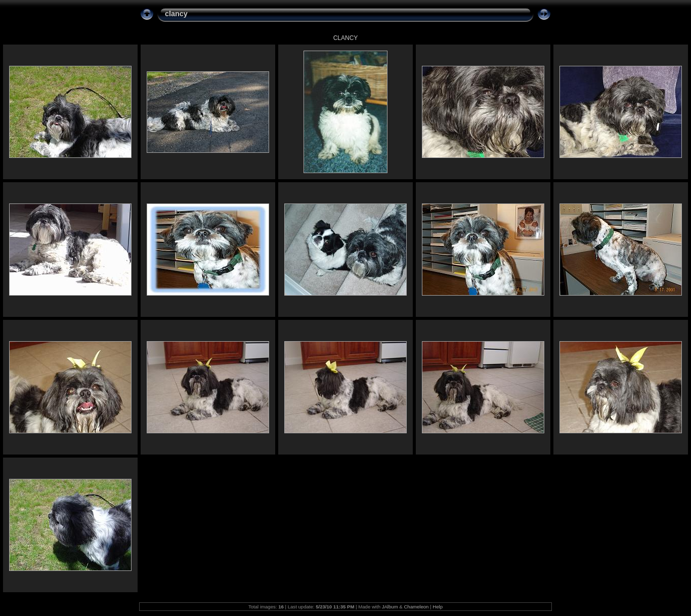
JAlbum (390, 607)
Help (438, 607)
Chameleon (416, 607)
